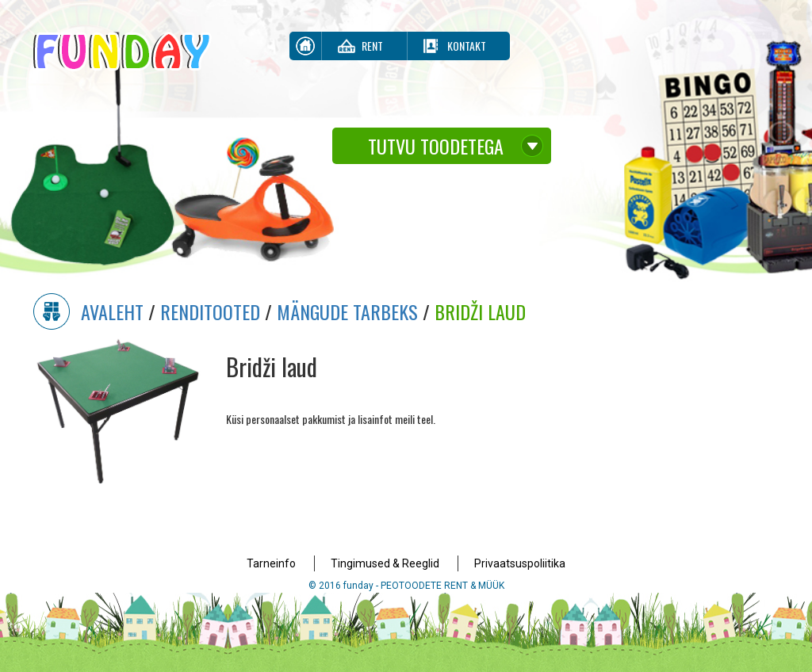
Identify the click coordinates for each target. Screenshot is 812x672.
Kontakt (467, 46)
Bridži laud (480, 311)
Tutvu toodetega (436, 146)
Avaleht (112, 311)
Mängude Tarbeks (347, 311)
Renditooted (210, 311)
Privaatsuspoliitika (520, 563)
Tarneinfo (271, 563)
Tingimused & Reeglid (385, 563)
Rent (372, 46)
